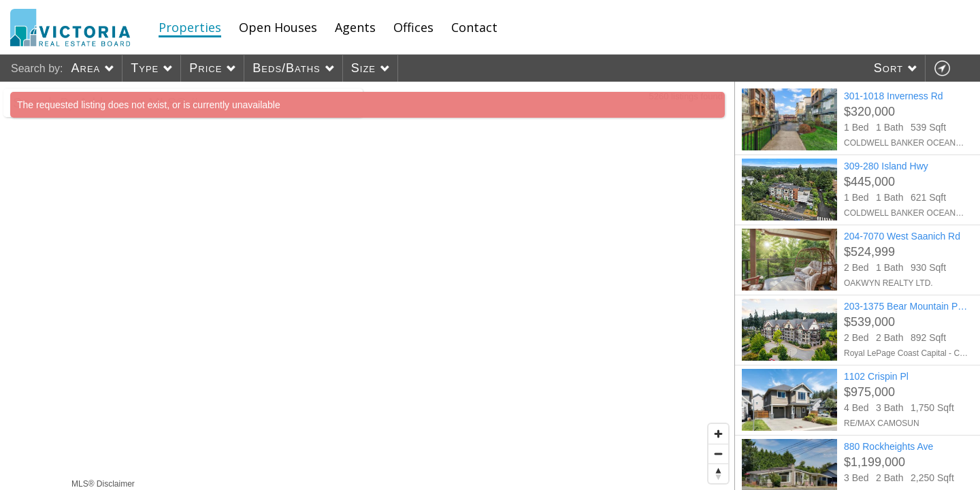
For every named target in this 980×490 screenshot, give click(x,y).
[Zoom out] (718, 454)
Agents (355, 27)
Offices (413, 27)
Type (145, 68)
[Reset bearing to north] (718, 473)
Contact (474, 27)
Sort (888, 68)
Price (206, 68)
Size (363, 68)
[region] (367, 286)
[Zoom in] (718, 434)
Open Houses (278, 27)
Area (85, 68)
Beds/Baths (286, 68)
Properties (190, 27)
